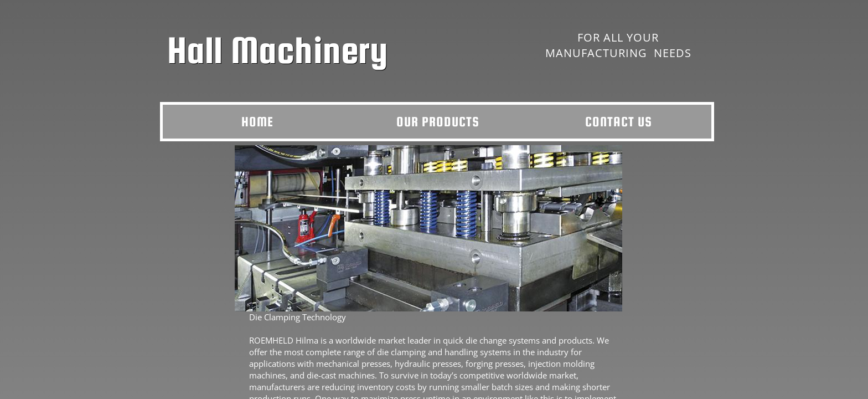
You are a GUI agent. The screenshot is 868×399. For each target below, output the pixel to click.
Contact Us (619, 122)
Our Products (438, 122)
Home (257, 122)
